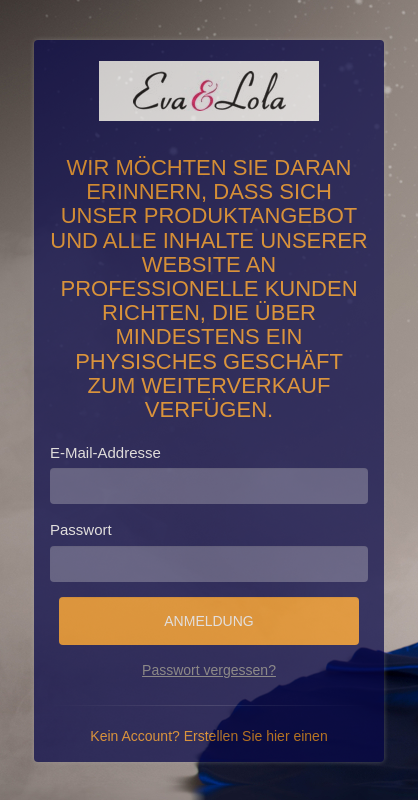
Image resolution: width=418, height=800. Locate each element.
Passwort (81, 529)
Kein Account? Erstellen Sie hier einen (208, 736)
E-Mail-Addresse (105, 452)
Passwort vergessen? (209, 670)
